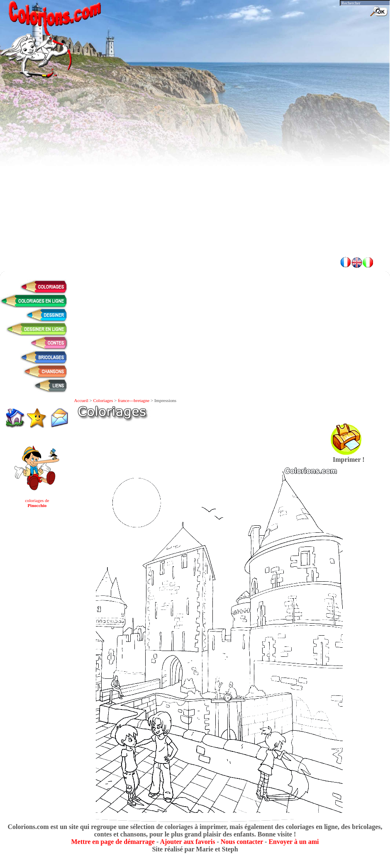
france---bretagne (134, 400)
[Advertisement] (195, 191)
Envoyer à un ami (294, 842)
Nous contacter (242, 842)
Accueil (81, 400)
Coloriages (103, 400)
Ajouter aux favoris (187, 842)
